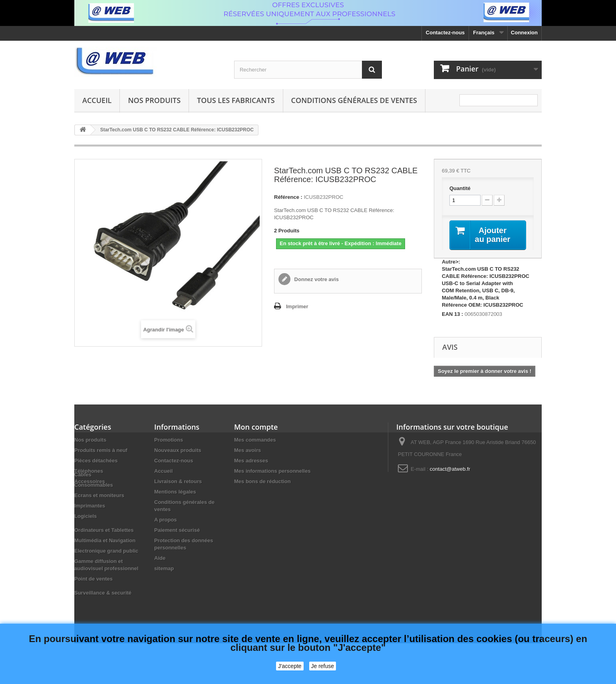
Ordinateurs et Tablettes (104, 551)
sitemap (164, 568)
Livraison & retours (178, 481)
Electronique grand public (106, 572)
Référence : (288, 197)
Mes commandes (255, 440)
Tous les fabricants (236, 100)
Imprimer (297, 306)
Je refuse (323, 666)
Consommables (94, 506)
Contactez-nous (445, 33)
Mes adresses (251, 461)
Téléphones (89, 471)
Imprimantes (90, 526)
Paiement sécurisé (177, 530)
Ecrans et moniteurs (99, 516)
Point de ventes (93, 600)
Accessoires (90, 481)
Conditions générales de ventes (354, 100)
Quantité (460, 188)
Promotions (169, 440)
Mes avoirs (247, 450)
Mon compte (256, 427)
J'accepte (290, 666)
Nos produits (154, 100)
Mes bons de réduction (262, 481)
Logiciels (85, 537)
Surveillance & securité (103, 614)
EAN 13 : (452, 314)
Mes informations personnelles (272, 471)
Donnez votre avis (316, 279)
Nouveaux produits (178, 450)
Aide (160, 558)
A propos (166, 520)
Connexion (524, 33)
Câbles (83, 495)
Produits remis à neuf (101, 450)
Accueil (97, 100)
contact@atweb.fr (450, 469)
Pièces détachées (96, 461)
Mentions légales (175, 492)
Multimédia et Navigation (105, 561)
